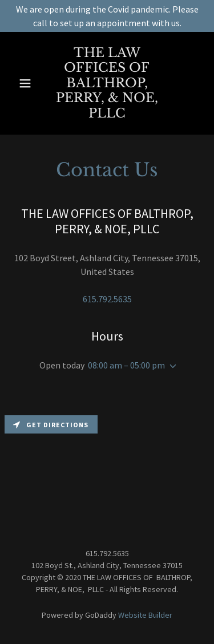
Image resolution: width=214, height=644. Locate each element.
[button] (25, 83)
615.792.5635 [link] (107, 299)
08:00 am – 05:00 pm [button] (126, 365)
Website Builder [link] (145, 615)
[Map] (107, 468)
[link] (107, 83)
